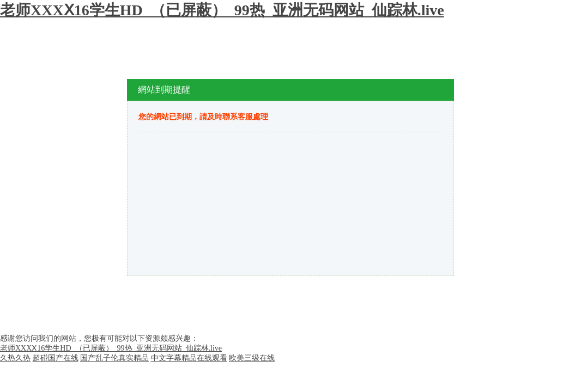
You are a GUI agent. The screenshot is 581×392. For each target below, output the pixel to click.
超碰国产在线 (56, 358)
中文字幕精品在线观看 (189, 358)
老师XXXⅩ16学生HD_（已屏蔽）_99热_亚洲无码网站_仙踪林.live (222, 10)
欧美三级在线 (252, 358)
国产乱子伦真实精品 (114, 358)
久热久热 (15, 358)
